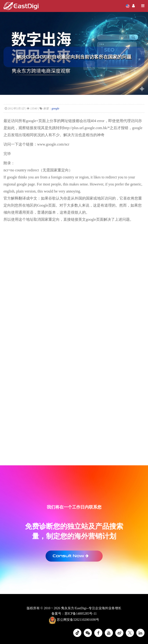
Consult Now (71, 556)
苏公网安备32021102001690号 (74, 620)
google (56, 108)
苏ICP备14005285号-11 (81, 614)
